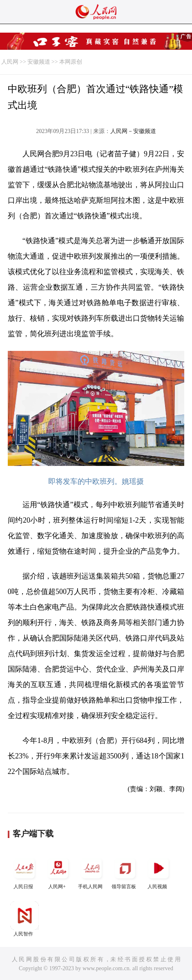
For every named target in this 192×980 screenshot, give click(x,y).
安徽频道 (39, 62)
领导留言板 (125, 872)
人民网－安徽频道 (133, 131)
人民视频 (159, 872)
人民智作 (25, 919)
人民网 (10, 62)
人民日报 (25, 872)
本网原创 (71, 62)
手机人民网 (92, 872)
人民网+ (58, 872)
